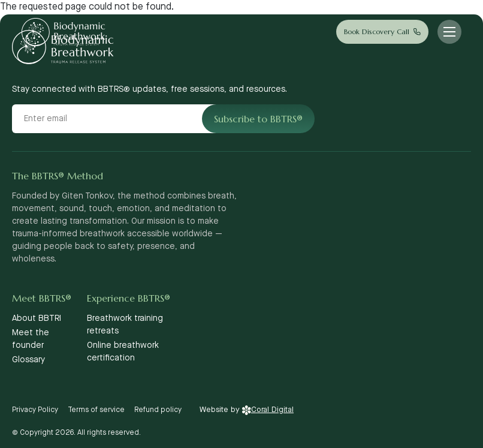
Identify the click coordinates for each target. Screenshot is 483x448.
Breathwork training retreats (125, 325)
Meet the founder (31, 339)
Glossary (28, 360)
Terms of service (96, 410)
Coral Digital (268, 410)
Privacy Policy (35, 410)
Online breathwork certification (123, 352)
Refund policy (158, 410)
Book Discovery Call (377, 31)
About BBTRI (37, 318)
